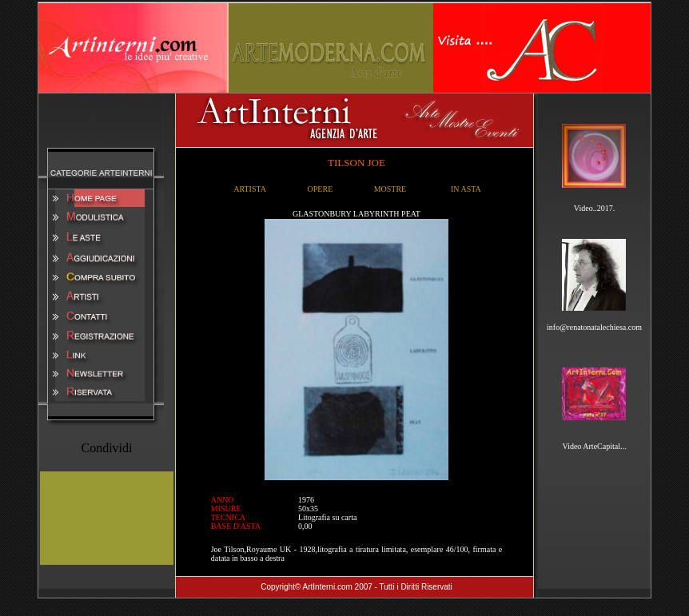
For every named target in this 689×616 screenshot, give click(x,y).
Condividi (106, 448)
